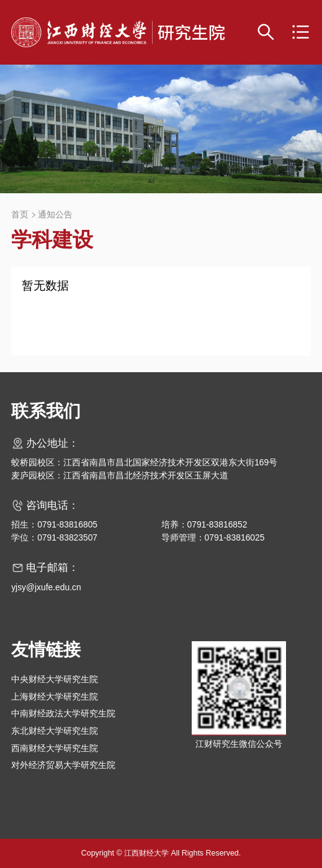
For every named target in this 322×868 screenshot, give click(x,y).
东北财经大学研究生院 (55, 731)
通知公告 (55, 215)
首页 (20, 215)
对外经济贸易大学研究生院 (63, 765)
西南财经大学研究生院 (55, 748)
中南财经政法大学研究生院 (63, 713)
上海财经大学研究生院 (55, 697)
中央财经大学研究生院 (55, 679)
